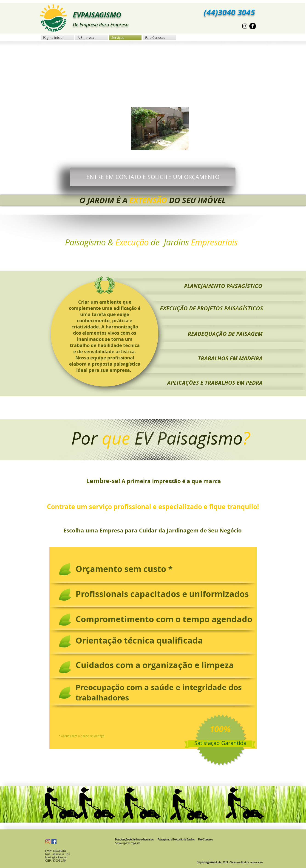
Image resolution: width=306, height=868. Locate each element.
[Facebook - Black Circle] (253, 26)
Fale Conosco (205, 840)
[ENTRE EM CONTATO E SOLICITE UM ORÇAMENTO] (153, 177)
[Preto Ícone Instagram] (245, 26)
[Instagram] (48, 842)
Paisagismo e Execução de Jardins (176, 840)
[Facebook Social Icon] (54, 842)
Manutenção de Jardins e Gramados (134, 840)
